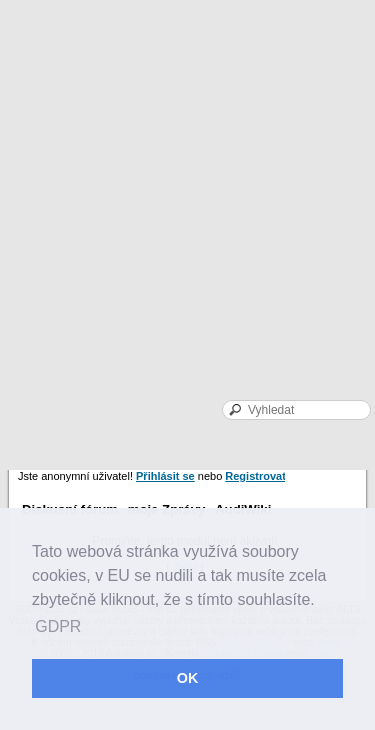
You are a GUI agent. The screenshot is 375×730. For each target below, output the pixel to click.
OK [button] (188, 678)
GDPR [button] (58, 626)
